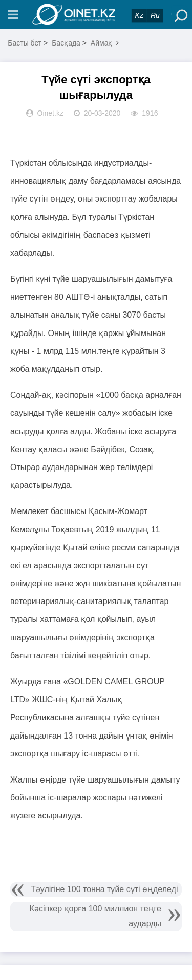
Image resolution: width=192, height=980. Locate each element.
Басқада (66, 43)
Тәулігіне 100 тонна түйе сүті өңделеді (104, 889)
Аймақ (102, 43)
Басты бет (25, 43)
